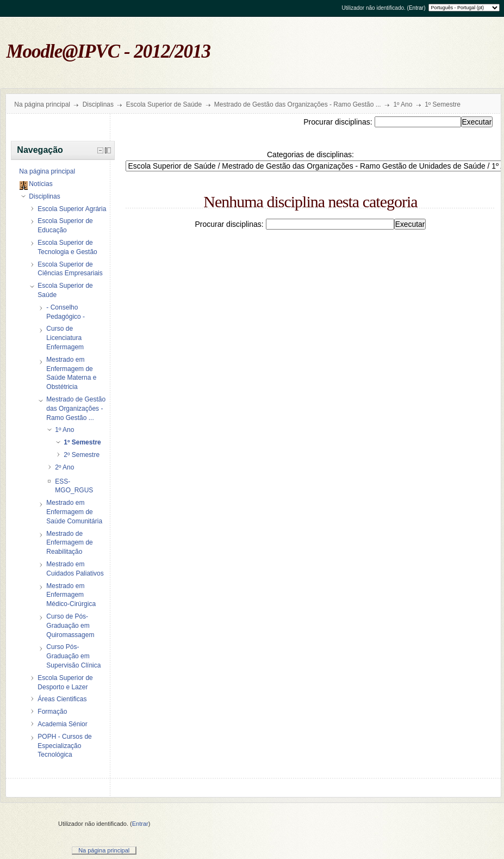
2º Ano (64, 467)
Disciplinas (98, 104)
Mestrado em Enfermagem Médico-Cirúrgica (71, 595)
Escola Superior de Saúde (164, 104)
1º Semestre (443, 104)
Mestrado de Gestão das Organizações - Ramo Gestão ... (298, 104)
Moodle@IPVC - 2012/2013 (109, 51)
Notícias (41, 184)
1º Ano (403, 104)
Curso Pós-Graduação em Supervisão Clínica (73, 656)
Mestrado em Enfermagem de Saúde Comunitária (74, 512)
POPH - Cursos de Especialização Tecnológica (64, 746)
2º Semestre (82, 455)
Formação (52, 712)
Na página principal (42, 104)
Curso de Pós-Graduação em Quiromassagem (70, 626)
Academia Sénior (62, 724)
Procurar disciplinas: (339, 122)
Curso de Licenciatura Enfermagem (65, 338)
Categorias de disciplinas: (310, 155)
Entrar (416, 8)
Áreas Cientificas (62, 699)
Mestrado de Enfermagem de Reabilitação (69, 543)
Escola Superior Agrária (72, 209)
